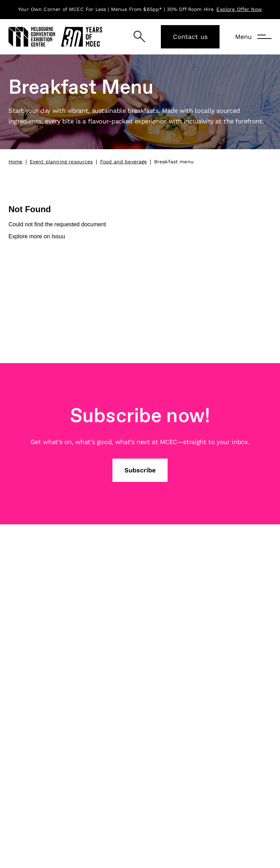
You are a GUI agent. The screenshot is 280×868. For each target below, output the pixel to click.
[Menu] (253, 37)
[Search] (139, 37)
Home (16, 162)
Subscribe (140, 470)
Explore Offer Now (239, 9)
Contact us (190, 37)
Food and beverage (124, 162)
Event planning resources (61, 162)
